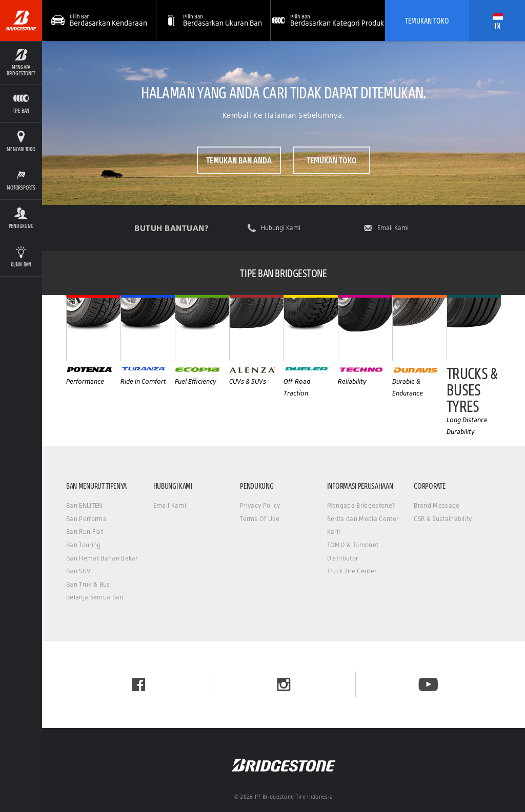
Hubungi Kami (281, 228)
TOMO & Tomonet (353, 545)
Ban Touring (84, 545)
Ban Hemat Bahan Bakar (102, 558)
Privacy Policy (260, 505)
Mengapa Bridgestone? (361, 505)
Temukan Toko (427, 20)
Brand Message (437, 505)
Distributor (343, 558)
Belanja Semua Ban (95, 597)
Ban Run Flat (85, 532)
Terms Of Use (260, 519)
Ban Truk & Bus (88, 584)
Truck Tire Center (352, 571)
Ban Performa (86, 519)
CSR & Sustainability (443, 519)
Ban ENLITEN (84, 505)
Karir (334, 532)
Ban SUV (78, 571)
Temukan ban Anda (239, 160)
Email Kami (393, 228)
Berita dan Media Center (363, 519)
